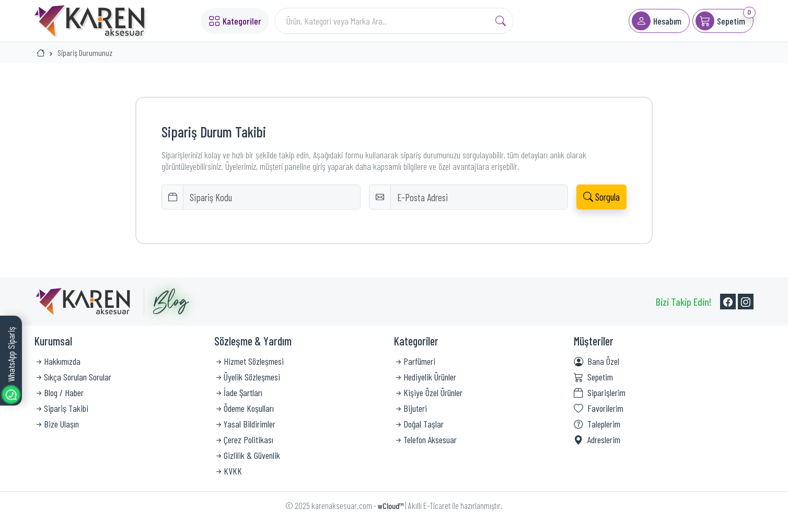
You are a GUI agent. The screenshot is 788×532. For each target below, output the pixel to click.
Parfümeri (415, 361)
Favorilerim (599, 408)
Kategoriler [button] (235, 21)
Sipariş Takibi (61, 408)
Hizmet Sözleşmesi (249, 361)
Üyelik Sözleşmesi (247, 377)
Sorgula (601, 197)
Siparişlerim (600, 392)
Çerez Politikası (244, 440)
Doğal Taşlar (419, 424)
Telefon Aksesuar (425, 440)
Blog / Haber (59, 392)
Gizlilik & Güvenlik (247, 455)
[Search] (394, 21)
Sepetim (593, 377)
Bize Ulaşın (57, 424)
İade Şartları (238, 392)
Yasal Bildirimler (245, 424)
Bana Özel (596, 361)
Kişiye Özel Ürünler (428, 392)
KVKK (228, 471)
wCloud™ (391, 506)
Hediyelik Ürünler (425, 377)
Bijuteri (410, 408)
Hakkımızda (57, 361)
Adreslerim (597, 440)
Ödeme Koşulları (244, 408)
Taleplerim (597, 424)
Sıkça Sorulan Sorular (73, 377)
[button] (659, 21)
